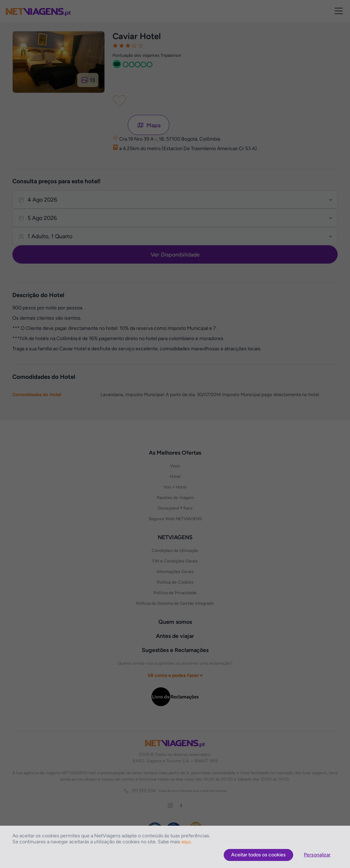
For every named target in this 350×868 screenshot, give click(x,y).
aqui (186, 842)
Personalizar (317, 855)
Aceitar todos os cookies (258, 855)
